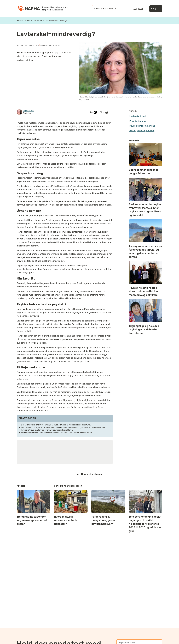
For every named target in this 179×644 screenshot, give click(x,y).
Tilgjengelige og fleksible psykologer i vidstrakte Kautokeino (144, 330)
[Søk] (123, 9)
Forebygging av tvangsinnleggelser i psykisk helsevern (104, 520)
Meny (156, 9)
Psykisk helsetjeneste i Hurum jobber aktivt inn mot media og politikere (143, 291)
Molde (132, 131)
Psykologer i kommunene (142, 126)
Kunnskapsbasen (35, 21)
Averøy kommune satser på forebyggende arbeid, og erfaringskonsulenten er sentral (145, 251)
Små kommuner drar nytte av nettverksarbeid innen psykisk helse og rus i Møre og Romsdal (145, 210)
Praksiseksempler (138, 121)
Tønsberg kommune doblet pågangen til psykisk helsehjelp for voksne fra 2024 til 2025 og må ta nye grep (145, 524)
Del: (94, 112)
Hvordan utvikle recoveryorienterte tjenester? (66, 520)
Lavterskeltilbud (138, 116)
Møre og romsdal (146, 131)
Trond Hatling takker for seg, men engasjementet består (32, 520)
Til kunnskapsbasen (90, 474)
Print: (104, 112)
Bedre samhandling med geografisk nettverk (144, 172)
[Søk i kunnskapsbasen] (107, 9)
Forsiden (20, 21)
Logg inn (138, 9)
